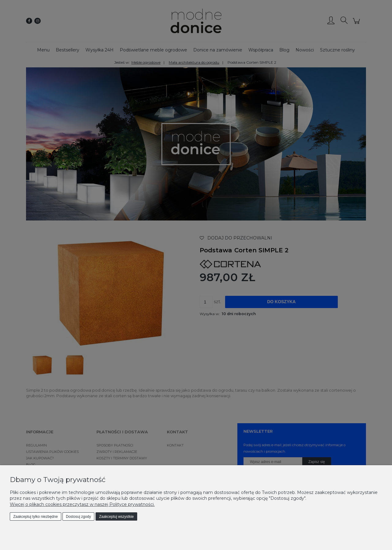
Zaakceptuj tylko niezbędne (35, 517)
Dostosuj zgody (78, 517)
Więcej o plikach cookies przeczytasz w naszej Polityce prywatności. (82, 504)
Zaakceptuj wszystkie (116, 517)
